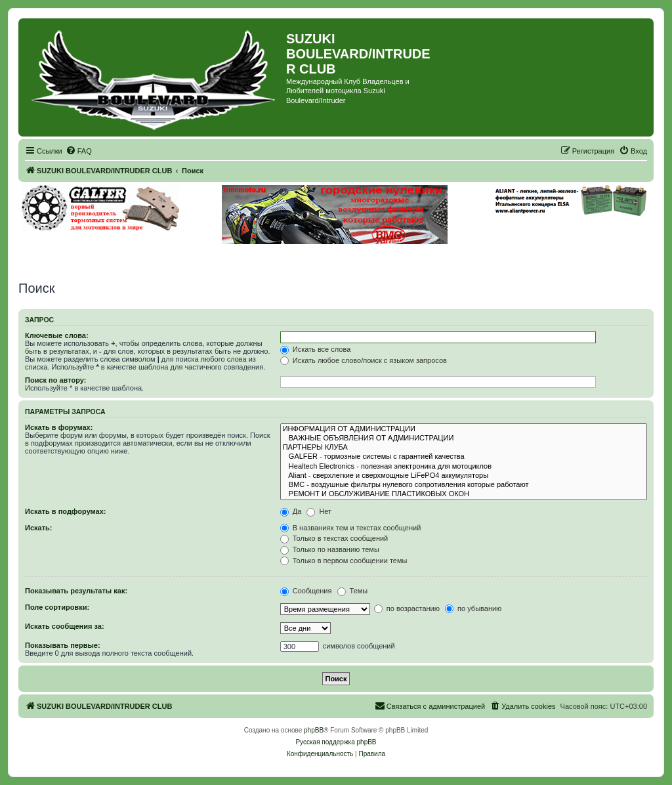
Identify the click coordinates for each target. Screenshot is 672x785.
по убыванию (473, 608)
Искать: (38, 528)
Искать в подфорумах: (66, 511)
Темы (353, 591)
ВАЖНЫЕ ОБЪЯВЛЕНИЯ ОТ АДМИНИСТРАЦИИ (464, 438)
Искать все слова (316, 349)
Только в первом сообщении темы (344, 561)
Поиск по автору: (55, 380)
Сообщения (306, 591)
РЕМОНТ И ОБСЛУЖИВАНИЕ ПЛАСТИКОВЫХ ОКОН (464, 494)
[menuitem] (79, 151)
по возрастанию (407, 608)
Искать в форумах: (59, 427)
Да (291, 511)
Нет (319, 511)
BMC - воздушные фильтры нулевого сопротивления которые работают (464, 485)
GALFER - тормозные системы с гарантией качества (464, 457)
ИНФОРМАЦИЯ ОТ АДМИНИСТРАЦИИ (464, 429)
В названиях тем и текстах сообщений (351, 528)
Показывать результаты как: (76, 591)
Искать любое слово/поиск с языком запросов (364, 360)
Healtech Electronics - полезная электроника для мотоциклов (464, 467)
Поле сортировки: (57, 607)
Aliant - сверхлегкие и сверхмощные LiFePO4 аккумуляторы (464, 476)
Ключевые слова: (57, 335)
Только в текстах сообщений (334, 538)
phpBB (314, 730)
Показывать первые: (63, 645)
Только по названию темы (330, 549)
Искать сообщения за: (65, 626)
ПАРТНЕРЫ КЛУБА (464, 448)
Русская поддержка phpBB (336, 742)
